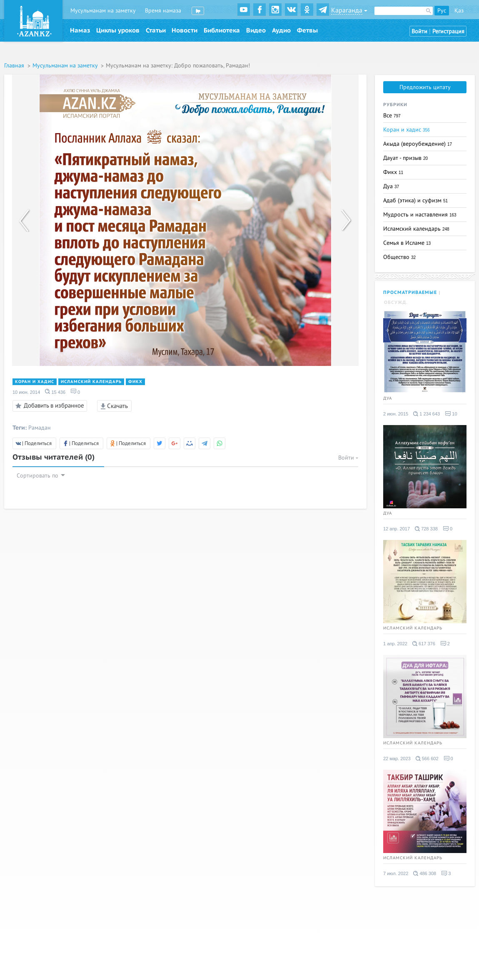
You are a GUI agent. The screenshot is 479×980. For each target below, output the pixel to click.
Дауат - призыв (405, 158)
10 (451, 414)
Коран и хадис (35, 382)
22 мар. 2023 (397, 759)
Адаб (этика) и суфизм (415, 200)
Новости (185, 30)
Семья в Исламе (407, 243)
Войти (419, 31)
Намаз (80, 30)
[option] (185, 220)
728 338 (426, 529)
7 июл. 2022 (396, 873)
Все (392, 116)
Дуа (391, 186)
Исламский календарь (91, 382)
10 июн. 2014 (26, 392)
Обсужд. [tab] (396, 302)
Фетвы (307, 30)
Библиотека (222, 30)
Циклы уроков (118, 30)
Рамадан (40, 428)
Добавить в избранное (49, 406)
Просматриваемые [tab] (410, 292)
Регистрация (448, 31)
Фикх (135, 382)
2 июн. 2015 (396, 414)
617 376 (424, 644)
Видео (256, 30)
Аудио (281, 30)
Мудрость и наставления (420, 215)
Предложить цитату (425, 87)
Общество (399, 257)
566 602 (427, 759)
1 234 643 (427, 414)
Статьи (156, 30)
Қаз (459, 11)
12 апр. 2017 (397, 529)
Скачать (114, 406)
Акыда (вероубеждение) (418, 144)
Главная (15, 66)
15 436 (55, 392)
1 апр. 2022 (395, 644)
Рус (442, 11)
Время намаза (163, 11)
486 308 (425, 873)
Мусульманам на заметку (103, 11)
